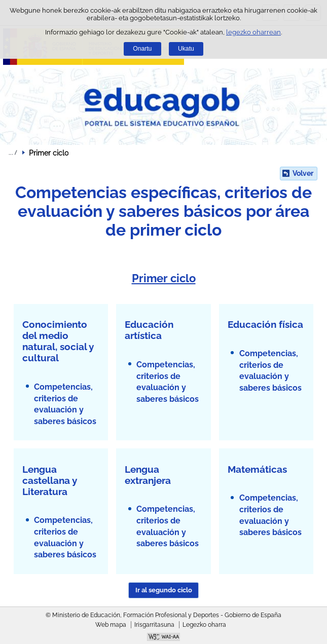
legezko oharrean (253, 32)
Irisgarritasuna (154, 625)
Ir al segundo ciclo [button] (164, 590)
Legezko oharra (204, 625)
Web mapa (111, 625)
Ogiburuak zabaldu (13, 153)
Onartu (142, 49)
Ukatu (186, 49)
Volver (303, 173)
